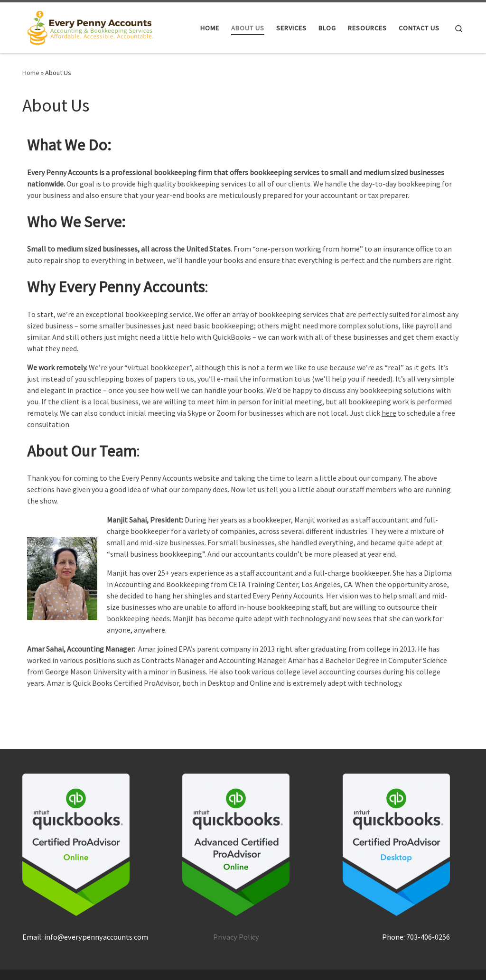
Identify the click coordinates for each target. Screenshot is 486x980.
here (389, 413)
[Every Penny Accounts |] (90, 26)
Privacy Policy (236, 937)
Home (31, 73)
